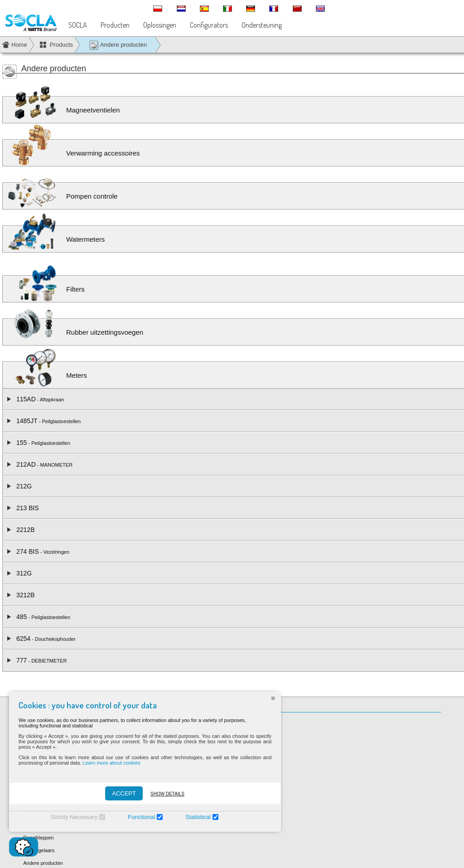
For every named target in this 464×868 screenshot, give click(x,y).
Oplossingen (160, 25)
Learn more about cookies (107, 763)
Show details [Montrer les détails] (163, 794)
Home (19, 45)
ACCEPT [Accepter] (120, 793)
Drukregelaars (39, 850)
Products (61, 45)
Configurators (209, 25)
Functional (137, 817)
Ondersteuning (262, 25)
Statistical (194, 817)
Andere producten (118, 45)
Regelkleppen (38, 838)
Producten (115, 25)
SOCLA (78, 25)
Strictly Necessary (70, 817)
